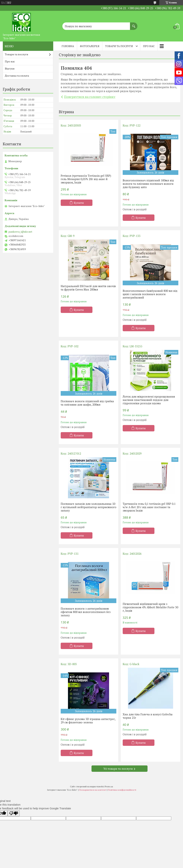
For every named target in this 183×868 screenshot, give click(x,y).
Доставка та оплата (17, 76)
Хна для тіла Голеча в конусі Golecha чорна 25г (148, 716)
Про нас (149, 46)
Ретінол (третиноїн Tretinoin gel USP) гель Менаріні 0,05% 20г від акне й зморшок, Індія (86, 179)
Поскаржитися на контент (93, 790)
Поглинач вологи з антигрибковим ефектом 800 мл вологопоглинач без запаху (86, 612)
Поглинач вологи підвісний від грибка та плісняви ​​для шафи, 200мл (87, 403)
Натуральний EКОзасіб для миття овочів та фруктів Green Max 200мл (88, 288)
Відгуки (10, 68)
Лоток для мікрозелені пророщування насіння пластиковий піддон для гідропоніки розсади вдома (149, 400)
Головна (68, 46)
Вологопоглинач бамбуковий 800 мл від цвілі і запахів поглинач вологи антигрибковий (150, 294)
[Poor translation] (14, 813)
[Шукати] (134, 24)
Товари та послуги (119, 46)
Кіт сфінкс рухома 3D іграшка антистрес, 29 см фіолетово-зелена (88, 721)
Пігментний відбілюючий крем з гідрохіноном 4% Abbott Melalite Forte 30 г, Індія (150, 607)
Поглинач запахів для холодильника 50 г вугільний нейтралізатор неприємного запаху (89, 507)
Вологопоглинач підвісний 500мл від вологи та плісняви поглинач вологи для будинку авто (148, 184)
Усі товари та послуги (118, 769)
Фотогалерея (90, 46)
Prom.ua (109, 786)
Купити (79, 203)
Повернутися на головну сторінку (90, 97)
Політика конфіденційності (122, 790)
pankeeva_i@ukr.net (20, 232)
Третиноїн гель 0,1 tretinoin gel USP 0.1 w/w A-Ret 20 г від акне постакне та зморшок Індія (149, 507)
